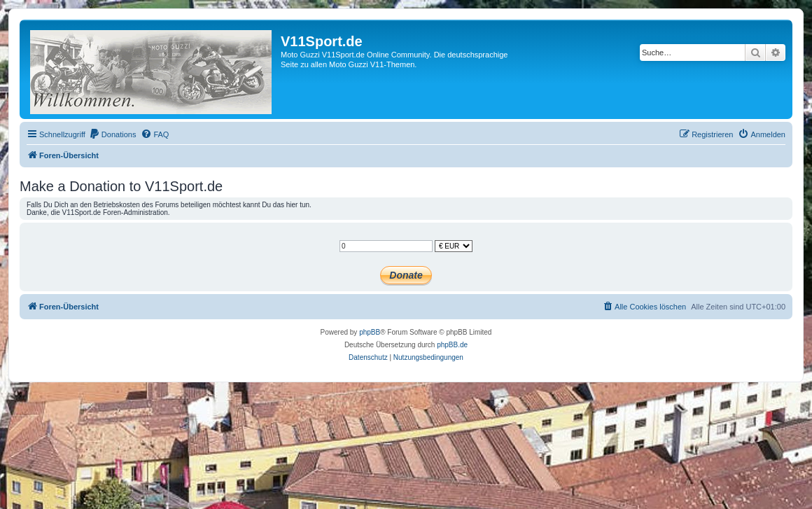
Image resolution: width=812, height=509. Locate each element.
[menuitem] (113, 134)
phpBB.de (452, 345)
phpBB (370, 332)
